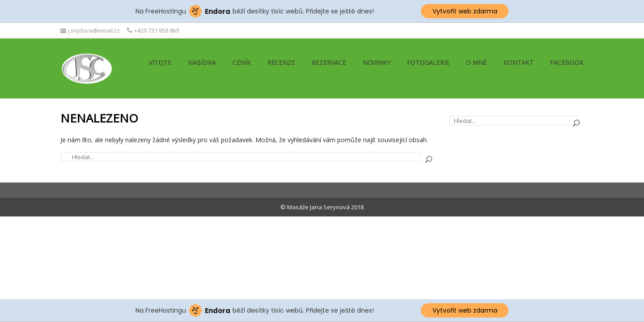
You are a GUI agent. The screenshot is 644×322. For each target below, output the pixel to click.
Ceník (242, 62)
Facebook (567, 62)
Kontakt (519, 62)
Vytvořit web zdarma (465, 11)
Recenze (281, 62)
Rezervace (329, 62)
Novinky (377, 62)
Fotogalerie (428, 62)
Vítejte (160, 62)
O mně (477, 62)
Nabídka (202, 62)
